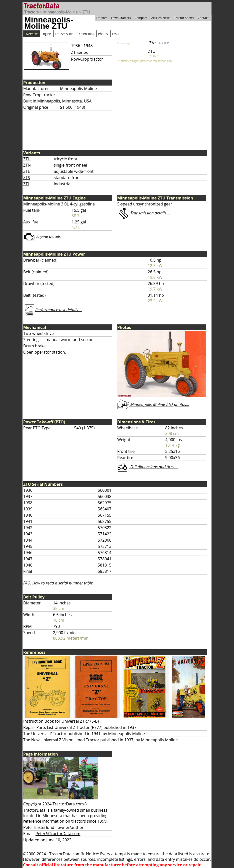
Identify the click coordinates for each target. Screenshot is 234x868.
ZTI (26, 184)
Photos (103, 34)
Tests (115, 34)
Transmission (64, 34)
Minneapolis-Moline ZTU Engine (54, 198)
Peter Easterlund (39, 827)
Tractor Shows (184, 18)
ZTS (27, 178)
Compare (141, 18)
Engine (46, 34)
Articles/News (161, 18)
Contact (203, 18)
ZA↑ (159, 43)
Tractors (31, 12)
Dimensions (86, 34)
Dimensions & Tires (136, 422)
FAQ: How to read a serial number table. (58, 583)
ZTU (86, 12)
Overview (31, 34)
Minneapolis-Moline (60, 12)
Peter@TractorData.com (58, 834)
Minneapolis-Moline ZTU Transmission (155, 198)
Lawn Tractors (121, 18)
